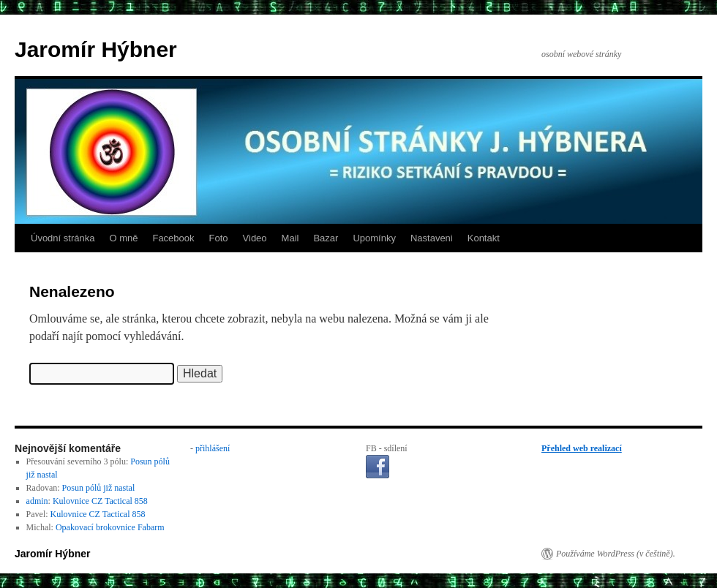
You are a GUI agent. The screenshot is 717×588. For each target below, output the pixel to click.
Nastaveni (432, 238)
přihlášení (213, 448)
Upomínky (374, 238)
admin (37, 501)
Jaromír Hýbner (96, 49)
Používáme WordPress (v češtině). (616, 554)
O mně (123, 238)
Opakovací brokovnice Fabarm (110, 527)
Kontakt (484, 238)
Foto (219, 238)
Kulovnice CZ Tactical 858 (100, 501)
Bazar (326, 238)
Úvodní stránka (63, 238)
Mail (290, 238)
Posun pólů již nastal (99, 488)
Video (255, 238)
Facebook (173, 238)
